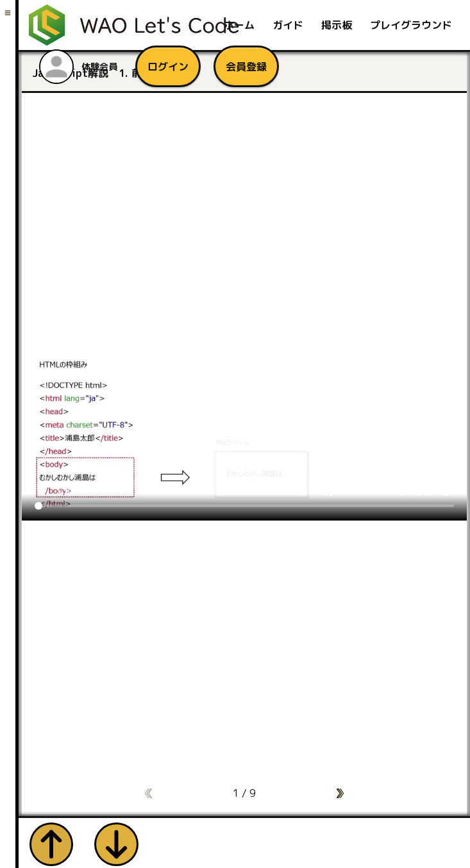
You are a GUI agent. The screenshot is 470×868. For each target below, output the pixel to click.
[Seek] (244, 504)
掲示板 (337, 25)
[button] (340, 791)
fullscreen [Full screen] (423, 489)
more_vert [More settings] (446, 489)
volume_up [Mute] (328, 489)
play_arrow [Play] (42, 489)
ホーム (239, 25)
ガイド (288, 25)
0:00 (66, 489)
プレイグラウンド (411, 25)
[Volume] (376, 489)
